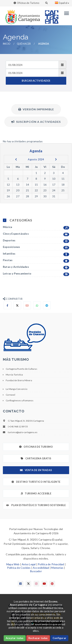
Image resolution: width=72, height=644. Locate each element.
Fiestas (36, 260)
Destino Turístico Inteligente (36, 482)
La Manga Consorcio (17, 389)
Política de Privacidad (51, 564)
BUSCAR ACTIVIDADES (36, 81)
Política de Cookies (19, 568)
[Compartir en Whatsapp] (37, 305)
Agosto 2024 (36, 159)
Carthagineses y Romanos (20, 400)
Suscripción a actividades (36, 122)
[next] (56, 159)
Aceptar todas (15, 638)
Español (62, 3)
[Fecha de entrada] (32, 65)
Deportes (36, 240)
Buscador (36, 571)
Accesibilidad (41, 568)
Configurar (59, 638)
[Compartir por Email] (27, 305)
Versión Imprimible (36, 109)
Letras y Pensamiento (36, 274)
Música (36, 227)
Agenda (44, 44)
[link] (22, 15)
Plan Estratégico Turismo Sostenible (36, 505)
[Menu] (66, 13)
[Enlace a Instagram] (36, 584)
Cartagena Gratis (36, 458)
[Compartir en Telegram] (47, 305)
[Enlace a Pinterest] (52, 584)
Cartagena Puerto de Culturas (22, 369)
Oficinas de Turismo (28, 3)
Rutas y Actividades (36, 267)
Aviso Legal (29, 564)
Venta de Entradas (36, 470)
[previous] (16, 159)
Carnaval (10, 395)
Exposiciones (36, 247)
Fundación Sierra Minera (19, 380)
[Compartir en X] (17, 305)
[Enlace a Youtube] (44, 584)
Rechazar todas (38, 638)
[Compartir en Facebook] (7, 305)
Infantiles (36, 254)
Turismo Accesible (36, 494)
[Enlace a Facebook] (21, 584)
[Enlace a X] (28, 584)
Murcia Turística (14, 375)
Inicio (7, 44)
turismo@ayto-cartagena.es (23, 432)
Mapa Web (13, 564)
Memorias (57, 568)
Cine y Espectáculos (36, 234)
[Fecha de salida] (32, 73)
